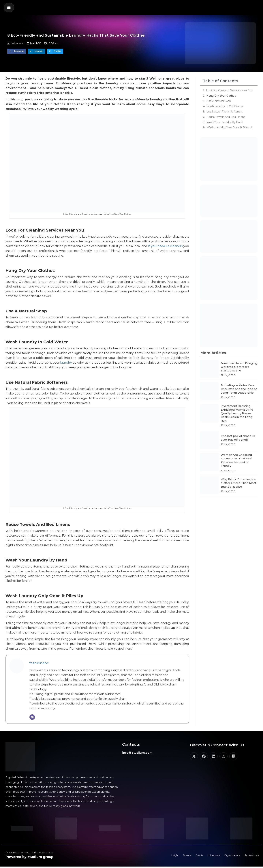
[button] (9, 7)
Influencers (207, 856)
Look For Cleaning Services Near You (230, 90)
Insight (162, 856)
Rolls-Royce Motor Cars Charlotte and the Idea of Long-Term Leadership (239, 389)
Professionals (250, 856)
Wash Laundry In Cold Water (225, 106)
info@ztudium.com (137, 753)
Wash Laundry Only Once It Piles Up (230, 127)
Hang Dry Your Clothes (221, 96)
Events (190, 856)
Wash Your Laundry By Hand (225, 122)
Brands (176, 856)
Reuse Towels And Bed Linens (226, 117)
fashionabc (39, 663)
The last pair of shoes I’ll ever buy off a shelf (238, 438)
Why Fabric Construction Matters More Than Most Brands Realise (238, 483)
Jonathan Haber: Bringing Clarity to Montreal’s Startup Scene (239, 367)
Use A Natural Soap (219, 101)
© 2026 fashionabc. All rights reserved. (30, 852)
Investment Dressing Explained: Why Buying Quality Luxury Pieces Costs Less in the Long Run (237, 413)
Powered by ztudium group (29, 857)
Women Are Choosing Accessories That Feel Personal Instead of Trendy (236, 460)
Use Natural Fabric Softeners (225, 112)
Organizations (228, 856)
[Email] (32, 717)
